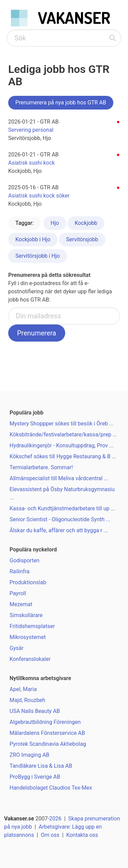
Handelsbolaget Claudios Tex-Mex (51, 788)
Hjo (55, 223)
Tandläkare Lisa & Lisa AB (41, 766)
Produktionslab (28, 582)
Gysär (17, 648)
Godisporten (25, 560)
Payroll (18, 593)
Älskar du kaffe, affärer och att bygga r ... (59, 530)
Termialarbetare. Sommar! (41, 467)
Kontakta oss (82, 835)
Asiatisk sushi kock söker (39, 196)
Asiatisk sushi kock (31, 163)
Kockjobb (86, 223)
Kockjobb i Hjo (33, 239)
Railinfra (19, 571)
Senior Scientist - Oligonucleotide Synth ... (60, 519)
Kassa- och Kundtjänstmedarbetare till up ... (62, 508)
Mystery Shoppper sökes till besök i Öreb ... (62, 424)
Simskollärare (26, 615)
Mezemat (21, 604)
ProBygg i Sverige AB (35, 777)
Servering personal (31, 130)
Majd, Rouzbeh (27, 700)
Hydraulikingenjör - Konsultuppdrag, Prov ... (62, 445)
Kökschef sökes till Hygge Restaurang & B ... (63, 456)
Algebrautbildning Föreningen (45, 722)
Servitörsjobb (82, 239)
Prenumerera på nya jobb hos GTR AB (61, 103)
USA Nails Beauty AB (35, 711)
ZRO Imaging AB (30, 755)
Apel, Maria (23, 689)
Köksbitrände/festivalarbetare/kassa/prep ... (63, 435)
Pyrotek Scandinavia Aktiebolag (48, 744)
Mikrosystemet (28, 637)
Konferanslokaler (30, 659)
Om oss (50, 835)
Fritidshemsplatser (32, 626)
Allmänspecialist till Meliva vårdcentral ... (59, 478)
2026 (55, 819)
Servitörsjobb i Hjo (38, 256)
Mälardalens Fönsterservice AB (47, 733)
